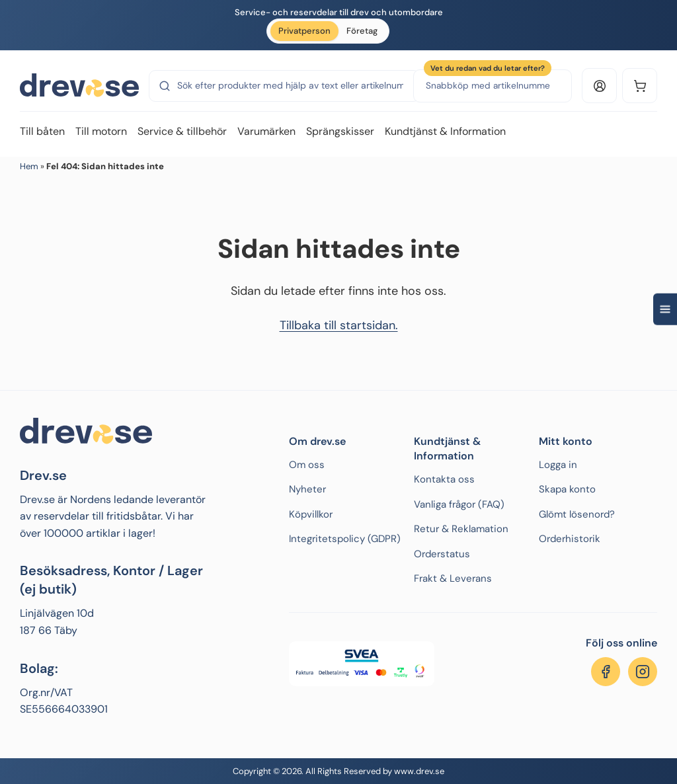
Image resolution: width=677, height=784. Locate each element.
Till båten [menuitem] (42, 131)
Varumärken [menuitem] (266, 131)
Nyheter (307, 489)
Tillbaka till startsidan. (339, 325)
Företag (362, 31)
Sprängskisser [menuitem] (340, 131)
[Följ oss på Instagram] (643, 672)
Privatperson (304, 31)
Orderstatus (442, 554)
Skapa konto (567, 489)
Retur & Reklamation (461, 529)
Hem (29, 166)
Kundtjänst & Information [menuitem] (445, 131)
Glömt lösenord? (577, 514)
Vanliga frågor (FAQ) (459, 504)
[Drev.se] (79, 86)
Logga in (558, 465)
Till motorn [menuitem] (101, 131)
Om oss (307, 465)
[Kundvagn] (640, 86)
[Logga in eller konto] (599, 86)
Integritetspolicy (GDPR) (345, 539)
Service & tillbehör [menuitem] (182, 131)
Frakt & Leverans (453, 578)
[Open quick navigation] (665, 309)
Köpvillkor (311, 514)
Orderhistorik (570, 539)
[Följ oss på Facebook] (606, 672)
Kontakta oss (444, 479)
